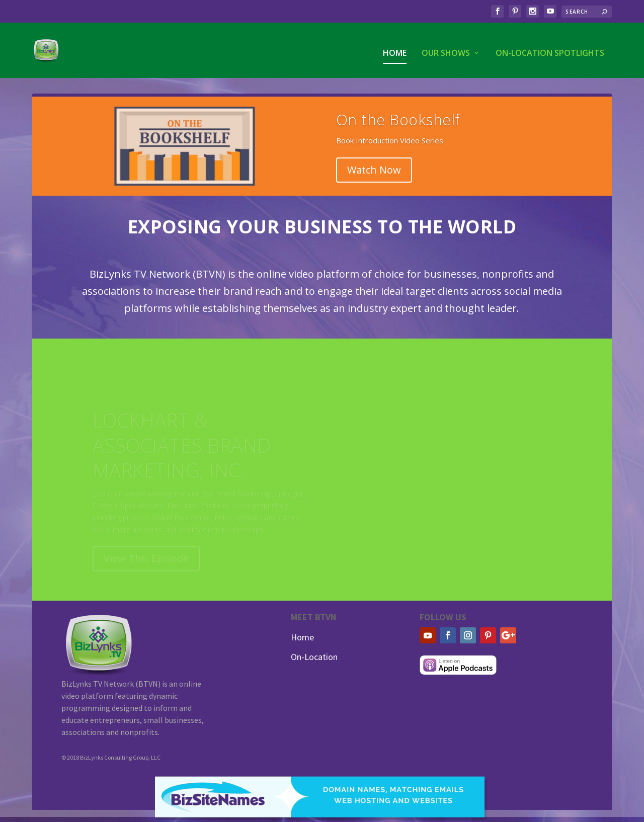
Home (395, 49)
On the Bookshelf (398, 119)
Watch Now (374, 170)
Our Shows (446, 49)
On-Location (314, 657)
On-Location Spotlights (550, 49)
